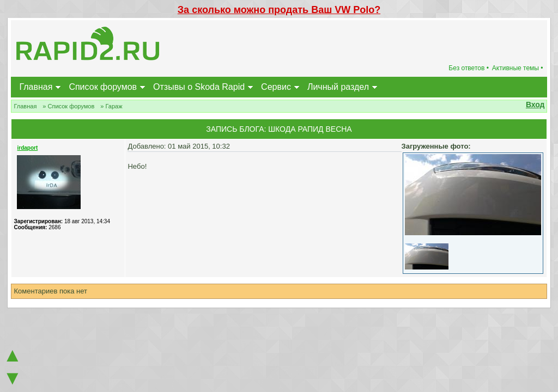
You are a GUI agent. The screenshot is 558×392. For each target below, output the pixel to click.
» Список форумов (68, 106)
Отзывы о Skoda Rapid (199, 87)
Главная (36, 87)
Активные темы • (518, 68)
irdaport (27, 148)
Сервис (276, 87)
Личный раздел (338, 87)
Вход (535, 105)
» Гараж (111, 106)
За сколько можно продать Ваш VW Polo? (279, 10)
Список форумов (103, 87)
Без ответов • (469, 68)
